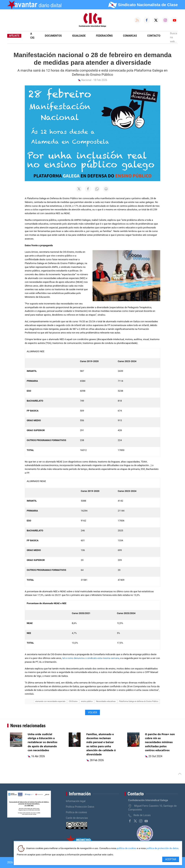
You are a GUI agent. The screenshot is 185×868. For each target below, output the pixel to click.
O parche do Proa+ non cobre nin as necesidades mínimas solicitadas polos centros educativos (160, 743)
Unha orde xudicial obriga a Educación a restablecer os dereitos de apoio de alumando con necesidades (42, 743)
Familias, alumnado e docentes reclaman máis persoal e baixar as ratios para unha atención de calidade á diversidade (101, 745)
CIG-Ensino (73, 701)
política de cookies (126, 848)
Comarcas (130, 36)
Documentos (53, 36)
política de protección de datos (162, 848)
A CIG (32, 36)
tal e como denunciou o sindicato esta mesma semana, (91, 658)
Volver (92, 712)
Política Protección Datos (80, 807)
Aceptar (171, 859)
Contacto (154, 36)
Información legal (76, 801)
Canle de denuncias (77, 818)
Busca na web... (174, 37)
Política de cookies (77, 812)
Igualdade (79, 36)
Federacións (104, 36)
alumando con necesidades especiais (50, 701)
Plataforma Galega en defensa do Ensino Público (139, 701)
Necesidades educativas (106, 701)
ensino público (87, 701)
